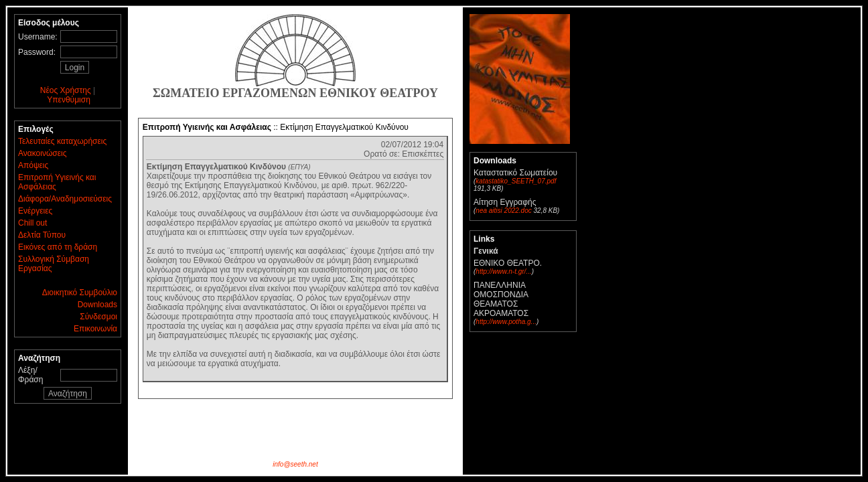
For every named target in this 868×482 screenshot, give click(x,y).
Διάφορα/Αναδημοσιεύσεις (65, 199)
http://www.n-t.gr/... (503, 271)
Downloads (97, 305)
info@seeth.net (295, 464)
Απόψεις (33, 165)
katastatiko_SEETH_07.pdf (516, 181)
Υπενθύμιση (69, 100)
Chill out (32, 223)
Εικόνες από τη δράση (58, 247)
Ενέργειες (35, 211)
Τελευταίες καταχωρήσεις (62, 141)
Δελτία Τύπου (42, 235)
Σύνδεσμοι (98, 317)
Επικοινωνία (95, 329)
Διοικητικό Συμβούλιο (80, 293)
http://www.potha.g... (506, 322)
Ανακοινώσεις (43, 153)
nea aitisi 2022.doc (503, 211)
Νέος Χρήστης (66, 90)
